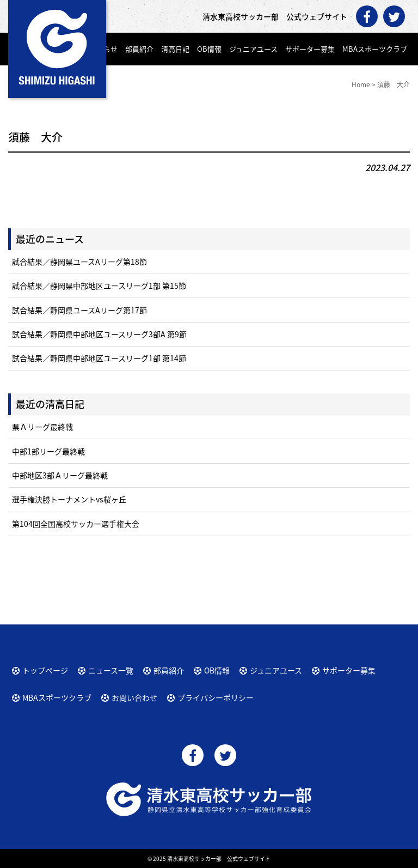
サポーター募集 (310, 49)
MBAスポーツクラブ (375, 49)
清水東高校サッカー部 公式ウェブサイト (219, 858)
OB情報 (209, 49)
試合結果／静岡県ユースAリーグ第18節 (79, 262)
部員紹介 (139, 49)
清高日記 (175, 49)
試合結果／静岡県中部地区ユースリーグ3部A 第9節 (99, 334)
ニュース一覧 (111, 670)
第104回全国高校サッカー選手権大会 (76, 524)
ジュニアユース (253, 49)
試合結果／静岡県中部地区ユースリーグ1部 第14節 (99, 358)
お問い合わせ (134, 697)
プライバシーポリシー (216, 697)
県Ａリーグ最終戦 (42, 427)
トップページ (45, 670)
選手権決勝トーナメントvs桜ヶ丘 (69, 499)
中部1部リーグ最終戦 (48, 451)
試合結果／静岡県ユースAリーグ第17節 (79, 310)
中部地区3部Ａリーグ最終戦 (60, 475)
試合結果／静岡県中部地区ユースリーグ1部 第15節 (99, 286)
